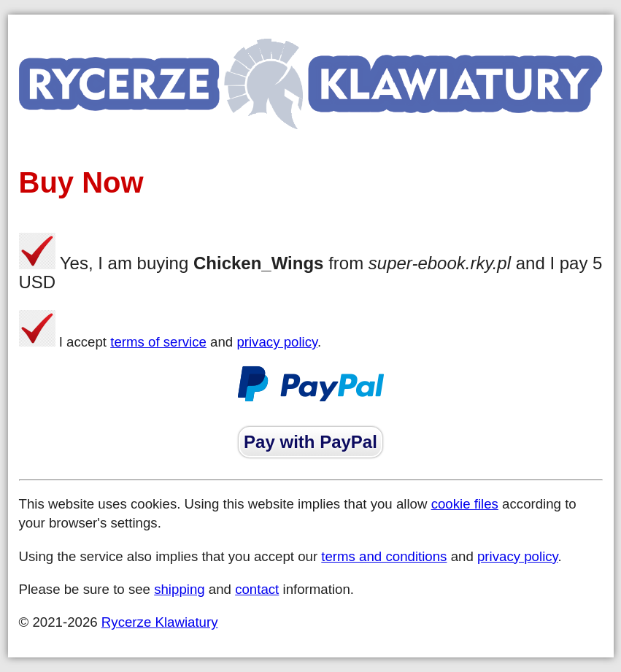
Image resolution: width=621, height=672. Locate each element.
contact (257, 589)
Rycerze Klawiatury (160, 622)
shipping (180, 589)
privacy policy (277, 342)
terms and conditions (384, 556)
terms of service (158, 342)
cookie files (465, 504)
